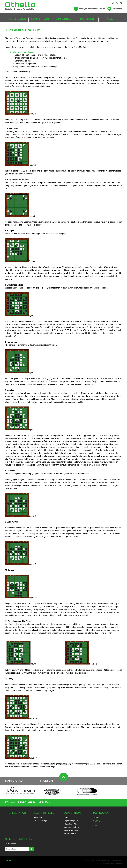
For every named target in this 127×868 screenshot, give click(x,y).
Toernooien (87, 19)
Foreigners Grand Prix (71, 827)
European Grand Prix (71, 830)
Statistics (96, 818)
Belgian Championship (72, 821)
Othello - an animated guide (22, 52)
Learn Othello (40, 19)
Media (95, 826)
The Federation (17, 19)
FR (121, 3)
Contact (9, 860)
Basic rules (38, 818)
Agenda (66, 818)
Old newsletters (11, 844)
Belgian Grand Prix (70, 824)
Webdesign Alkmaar (113, 863)
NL (113, 3)
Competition (63, 19)
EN (117, 3)
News (110, 19)
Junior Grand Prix (70, 834)
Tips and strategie (41, 821)
